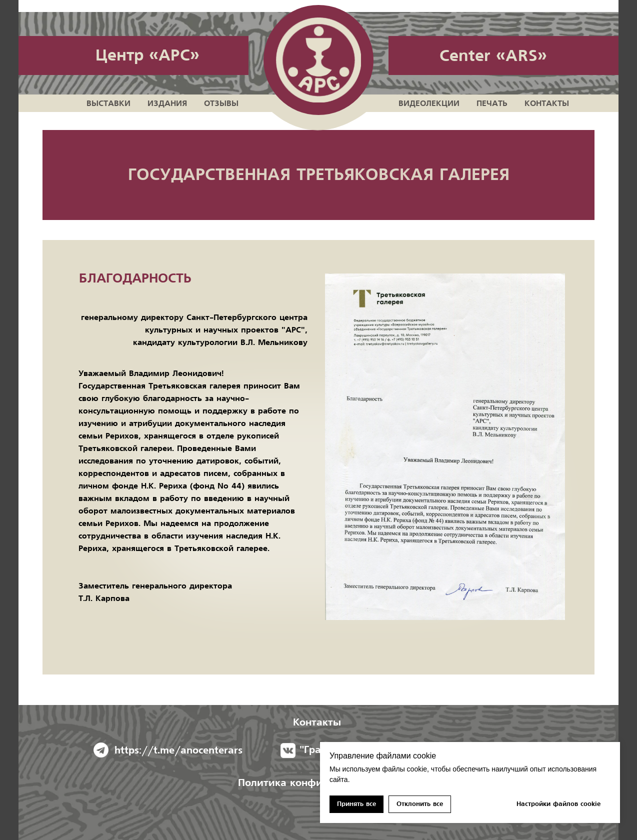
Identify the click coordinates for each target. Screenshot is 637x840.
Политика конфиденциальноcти (318, 783)
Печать (492, 103)
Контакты (547, 103)
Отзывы (221, 103)
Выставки (108, 103)
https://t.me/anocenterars (178, 750)
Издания (167, 103)
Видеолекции (429, 103)
